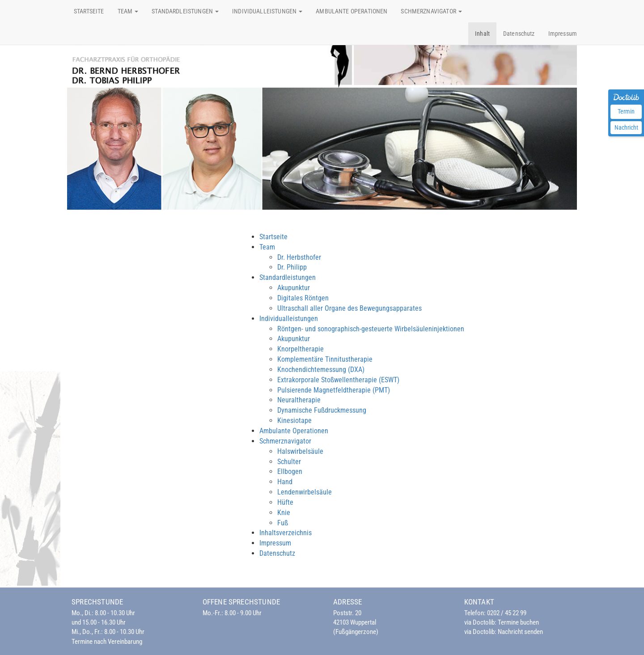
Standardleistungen (288, 277)
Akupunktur (294, 288)
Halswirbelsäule (300, 451)
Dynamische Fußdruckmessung (322, 410)
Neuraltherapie (299, 400)
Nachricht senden (520, 632)
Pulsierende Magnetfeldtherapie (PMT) (334, 390)
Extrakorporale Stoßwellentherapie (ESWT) (338, 380)
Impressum (563, 34)
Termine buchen (518, 622)
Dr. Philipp (292, 267)
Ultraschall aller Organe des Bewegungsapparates (350, 308)
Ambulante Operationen (352, 11)
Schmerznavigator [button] (431, 11)
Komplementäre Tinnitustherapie (325, 359)
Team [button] (128, 11)
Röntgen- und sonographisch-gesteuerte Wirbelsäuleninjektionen (371, 329)
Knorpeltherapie (301, 349)
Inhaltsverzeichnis (286, 533)
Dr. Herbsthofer (299, 257)
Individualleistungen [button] (267, 11)
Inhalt (482, 34)
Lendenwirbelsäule (305, 492)
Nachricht (626, 127)
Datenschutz (519, 34)
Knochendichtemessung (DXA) (321, 370)
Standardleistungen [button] (185, 11)
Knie (284, 513)
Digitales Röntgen (303, 298)
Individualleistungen (289, 319)
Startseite (89, 11)
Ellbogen (290, 471)
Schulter (289, 462)
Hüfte (285, 502)
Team (267, 247)
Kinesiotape (294, 420)
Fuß (283, 523)
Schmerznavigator (285, 441)
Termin (626, 111)
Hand (285, 482)
